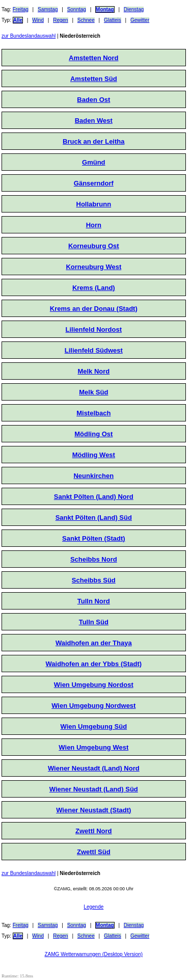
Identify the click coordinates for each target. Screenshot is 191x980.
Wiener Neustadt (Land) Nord (94, 768)
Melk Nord (93, 371)
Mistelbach (93, 413)
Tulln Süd (94, 622)
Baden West (94, 121)
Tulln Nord (94, 601)
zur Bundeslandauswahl (29, 36)
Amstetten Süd (94, 79)
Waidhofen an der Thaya (94, 643)
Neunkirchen (93, 476)
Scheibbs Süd (94, 580)
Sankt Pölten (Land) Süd (94, 518)
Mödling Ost (93, 434)
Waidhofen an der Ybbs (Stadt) (94, 664)
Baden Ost (93, 100)
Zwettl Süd (94, 852)
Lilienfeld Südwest (94, 350)
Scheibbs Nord (94, 559)
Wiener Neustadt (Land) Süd (94, 789)
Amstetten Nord (94, 58)
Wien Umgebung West (93, 747)
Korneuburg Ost (94, 246)
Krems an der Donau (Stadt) (94, 309)
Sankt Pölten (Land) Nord (94, 497)
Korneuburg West (93, 267)
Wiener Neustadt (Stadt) (93, 810)
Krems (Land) (94, 288)
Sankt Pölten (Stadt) (94, 538)
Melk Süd (93, 392)
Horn (94, 225)
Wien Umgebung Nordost (94, 685)
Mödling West (94, 455)
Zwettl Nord (94, 831)
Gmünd (94, 162)
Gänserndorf (94, 183)
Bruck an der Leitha (93, 141)
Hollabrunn (94, 204)
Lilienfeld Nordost (94, 329)
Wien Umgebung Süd (94, 726)
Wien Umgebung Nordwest (93, 706)
